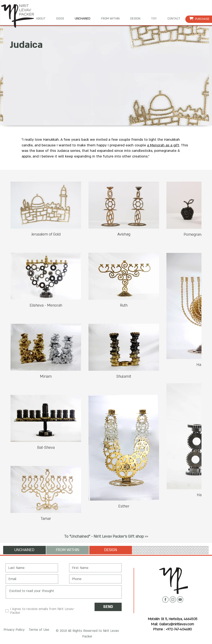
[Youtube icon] (180, 600)
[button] (13, 630)
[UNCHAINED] (24, 550)
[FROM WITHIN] (68, 550)
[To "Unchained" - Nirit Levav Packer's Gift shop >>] (106, 537)
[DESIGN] (111, 550)
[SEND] (108, 607)
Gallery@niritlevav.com (177, 624)
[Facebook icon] (165, 600)
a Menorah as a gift (163, 145)
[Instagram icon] (173, 600)
